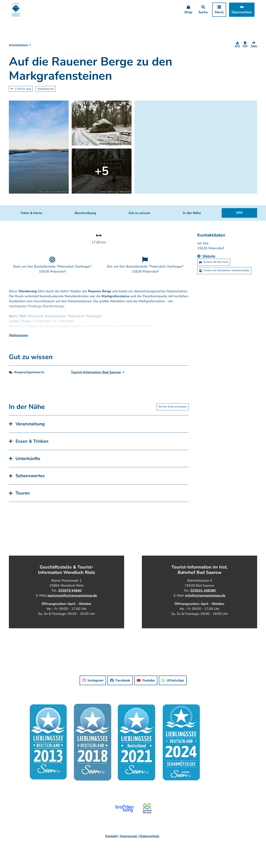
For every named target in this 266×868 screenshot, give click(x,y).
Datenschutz (150, 845)
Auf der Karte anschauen (173, 415)
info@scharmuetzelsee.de (205, 604)
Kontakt (111, 845)
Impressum (129, 845)
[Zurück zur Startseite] (19, 13)
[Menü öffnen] (216, 13)
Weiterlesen (18, 344)
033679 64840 (70, 599)
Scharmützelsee (18, 45)
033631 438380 (203, 599)
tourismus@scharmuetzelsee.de (72, 604)
